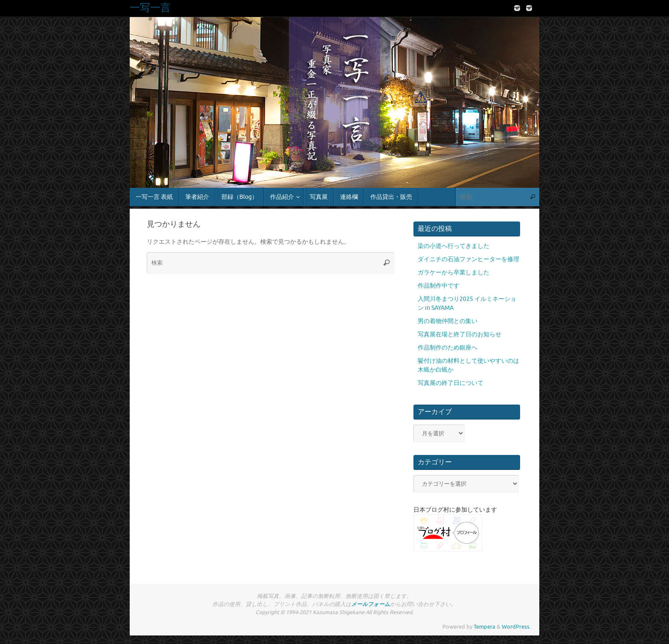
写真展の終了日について (451, 383)
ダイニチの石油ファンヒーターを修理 (468, 259)
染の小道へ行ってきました (454, 246)
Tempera (484, 627)
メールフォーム (371, 604)
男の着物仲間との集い (448, 321)
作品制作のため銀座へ (448, 348)
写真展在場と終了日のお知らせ (460, 334)
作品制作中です (439, 286)
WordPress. (516, 627)
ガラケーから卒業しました (454, 272)
